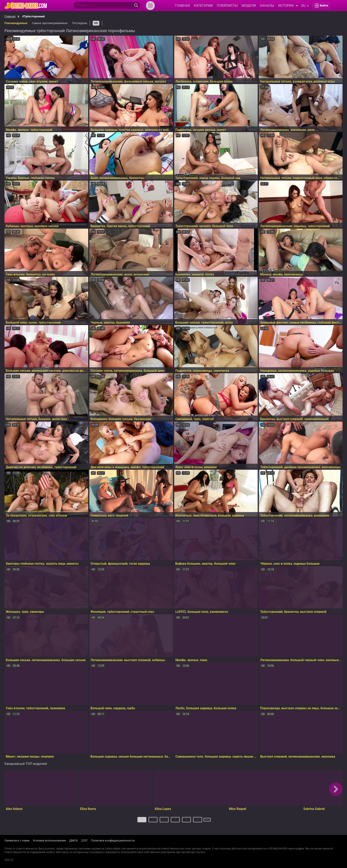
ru (305, 6)
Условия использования (49, 841)
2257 (84, 841)
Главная (10, 16)
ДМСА (73, 841)
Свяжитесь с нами (17, 841)
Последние (80, 23)
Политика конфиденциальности (113, 841)
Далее (207, 821)
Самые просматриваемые (50, 23)
